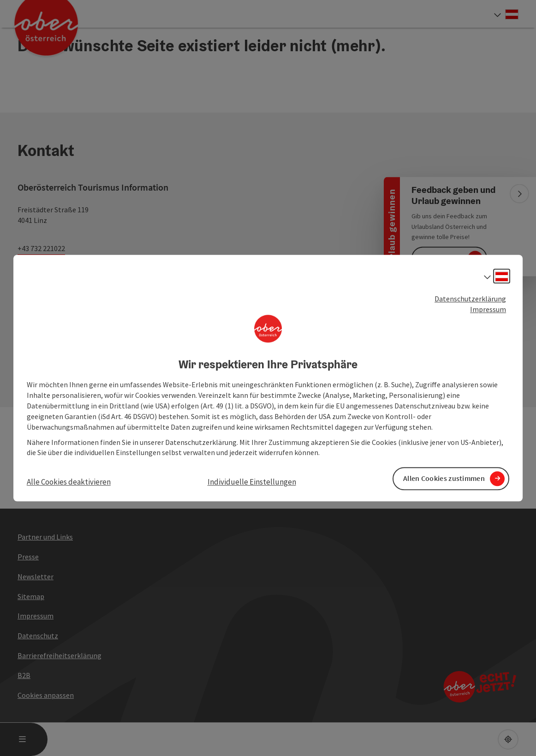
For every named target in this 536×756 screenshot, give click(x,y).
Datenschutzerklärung (470, 299)
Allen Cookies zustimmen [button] (444, 479)
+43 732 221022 (41, 248)
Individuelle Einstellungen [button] (252, 482)
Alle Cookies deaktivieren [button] (69, 482)
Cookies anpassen (46, 695)
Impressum (488, 309)
